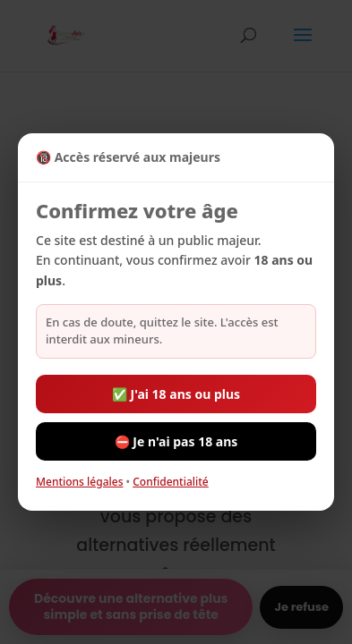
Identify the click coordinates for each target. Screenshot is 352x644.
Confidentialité (171, 482)
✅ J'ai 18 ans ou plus (176, 394)
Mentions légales (79, 482)
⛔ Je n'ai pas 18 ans (176, 441)
